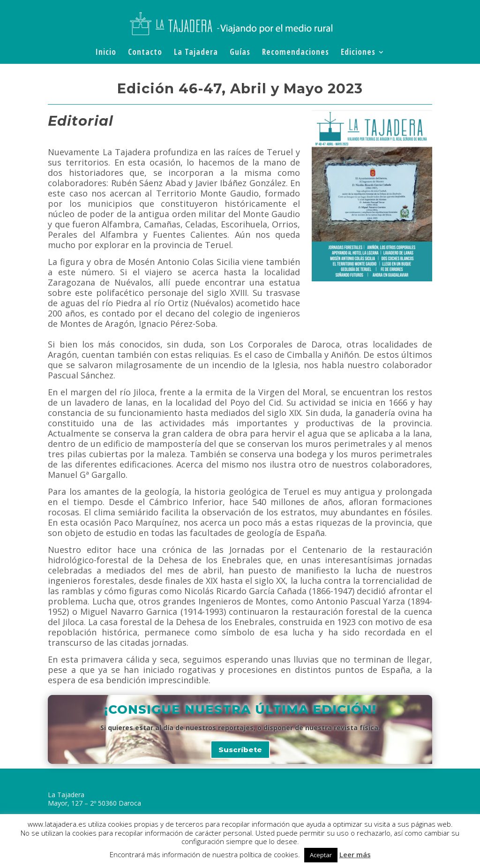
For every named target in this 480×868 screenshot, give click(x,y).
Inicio (106, 53)
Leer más (355, 854)
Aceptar (321, 855)
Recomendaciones (296, 53)
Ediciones (358, 53)
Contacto (145, 53)
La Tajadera (196, 53)
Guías (240, 53)
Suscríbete (240, 750)
